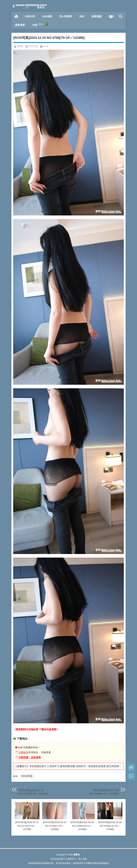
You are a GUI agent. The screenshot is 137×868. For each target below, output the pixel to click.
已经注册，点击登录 (30, 757)
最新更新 (20, 25)
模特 (111, 16)
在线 (40, 25)
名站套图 (47, 16)
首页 (16, 16)
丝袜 (82, 16)
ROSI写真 (33, 46)
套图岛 (20, 46)
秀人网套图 (66, 16)
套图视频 (97, 16)
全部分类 (30, 16)
